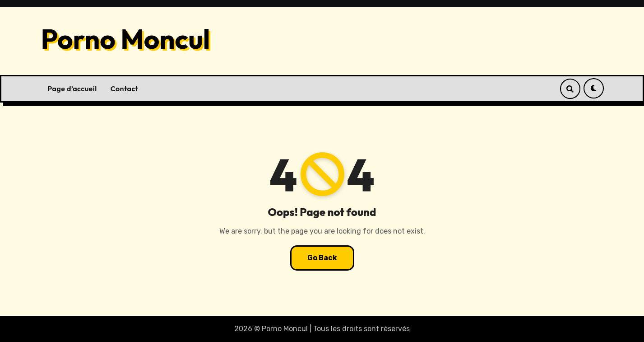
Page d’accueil (72, 89)
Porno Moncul (126, 39)
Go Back (322, 258)
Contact (125, 89)
